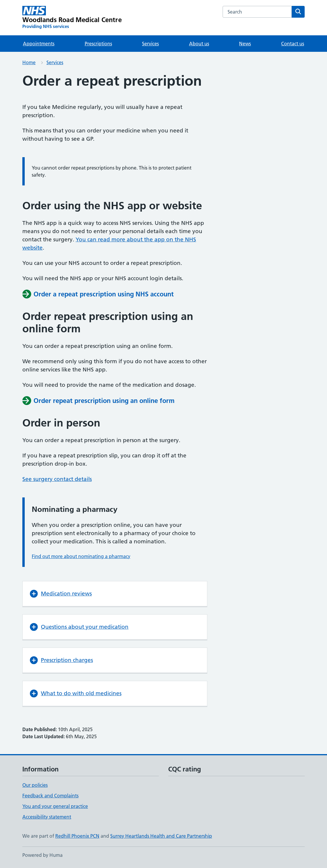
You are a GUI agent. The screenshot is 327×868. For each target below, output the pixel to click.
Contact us (293, 44)
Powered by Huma (42, 855)
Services (150, 44)
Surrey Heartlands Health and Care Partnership (161, 836)
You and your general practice (55, 806)
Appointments (39, 44)
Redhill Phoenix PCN (77, 836)
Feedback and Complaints (50, 796)
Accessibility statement (47, 817)
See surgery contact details (57, 479)
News (245, 44)
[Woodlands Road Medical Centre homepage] (72, 18)
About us (199, 44)
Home (29, 62)
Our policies (35, 785)
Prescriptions (98, 44)
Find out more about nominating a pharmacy (81, 556)
